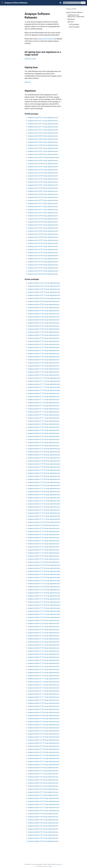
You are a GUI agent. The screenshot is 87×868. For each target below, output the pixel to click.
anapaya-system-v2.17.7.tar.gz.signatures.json (43, 400)
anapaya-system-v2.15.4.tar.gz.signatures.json (43, 541)
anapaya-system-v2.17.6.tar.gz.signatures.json (43, 403)
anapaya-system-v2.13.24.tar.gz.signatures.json (44, 574)
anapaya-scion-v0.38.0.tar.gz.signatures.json (43, 194)
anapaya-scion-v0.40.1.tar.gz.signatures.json (43, 151)
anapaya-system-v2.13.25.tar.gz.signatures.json (44, 571)
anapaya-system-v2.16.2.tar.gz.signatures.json (43, 442)
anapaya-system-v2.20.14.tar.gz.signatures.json (44, 286)
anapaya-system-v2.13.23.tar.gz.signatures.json (44, 577)
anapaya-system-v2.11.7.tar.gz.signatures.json (43, 679)
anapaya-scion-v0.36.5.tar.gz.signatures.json (43, 216)
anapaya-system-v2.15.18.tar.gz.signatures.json (44, 498)
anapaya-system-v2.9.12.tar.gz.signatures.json (43, 758)
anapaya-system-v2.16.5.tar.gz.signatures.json (43, 433)
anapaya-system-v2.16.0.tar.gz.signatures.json (43, 446)
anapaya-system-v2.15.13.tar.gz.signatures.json (44, 513)
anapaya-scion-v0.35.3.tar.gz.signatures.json (43, 253)
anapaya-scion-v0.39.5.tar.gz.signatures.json (43, 173)
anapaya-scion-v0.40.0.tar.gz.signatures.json (43, 154)
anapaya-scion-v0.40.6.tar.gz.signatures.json (43, 136)
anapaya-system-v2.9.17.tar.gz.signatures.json (43, 743)
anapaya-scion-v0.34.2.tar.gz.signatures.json (43, 268)
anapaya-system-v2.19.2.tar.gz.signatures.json (43, 344)
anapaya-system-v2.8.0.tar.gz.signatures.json (43, 841)
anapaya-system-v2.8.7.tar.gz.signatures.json (43, 820)
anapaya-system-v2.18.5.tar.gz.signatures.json (43, 360)
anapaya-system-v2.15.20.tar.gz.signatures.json (44, 492)
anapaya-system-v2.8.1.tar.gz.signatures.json (43, 838)
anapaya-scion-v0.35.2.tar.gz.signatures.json (43, 256)
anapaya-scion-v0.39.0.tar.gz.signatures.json (43, 188)
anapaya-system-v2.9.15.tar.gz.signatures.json (43, 749)
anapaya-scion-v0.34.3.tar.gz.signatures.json (43, 265)
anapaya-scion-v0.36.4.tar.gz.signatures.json (43, 219)
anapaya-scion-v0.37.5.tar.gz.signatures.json (43, 197)
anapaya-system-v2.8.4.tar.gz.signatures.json (43, 829)
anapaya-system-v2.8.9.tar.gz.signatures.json (43, 814)
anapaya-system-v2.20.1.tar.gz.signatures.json (43, 326)
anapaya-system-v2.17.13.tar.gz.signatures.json (44, 381)
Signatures (71, 22)
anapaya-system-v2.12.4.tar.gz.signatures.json (43, 660)
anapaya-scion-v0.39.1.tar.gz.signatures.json (43, 185)
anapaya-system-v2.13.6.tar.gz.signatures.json (43, 630)
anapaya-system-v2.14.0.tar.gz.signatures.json (43, 562)
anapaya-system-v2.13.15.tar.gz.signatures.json (44, 602)
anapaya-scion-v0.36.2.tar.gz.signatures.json (43, 225)
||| (2, 3)
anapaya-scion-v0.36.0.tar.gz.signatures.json (43, 231)
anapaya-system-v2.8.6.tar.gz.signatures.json (43, 823)
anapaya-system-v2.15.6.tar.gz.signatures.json (43, 534)
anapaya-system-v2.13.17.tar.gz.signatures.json (44, 596)
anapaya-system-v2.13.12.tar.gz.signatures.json (44, 611)
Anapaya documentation (46, 39)
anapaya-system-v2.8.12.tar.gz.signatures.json (43, 804)
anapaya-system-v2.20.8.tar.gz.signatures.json (43, 304)
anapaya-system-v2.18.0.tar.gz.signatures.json (43, 375)
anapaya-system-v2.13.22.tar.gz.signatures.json (44, 581)
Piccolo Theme (48, 867)
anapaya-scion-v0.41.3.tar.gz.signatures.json (43, 121)
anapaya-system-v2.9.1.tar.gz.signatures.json (43, 792)
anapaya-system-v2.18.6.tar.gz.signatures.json (43, 357)
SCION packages (74, 24)
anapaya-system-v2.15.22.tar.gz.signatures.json (44, 485)
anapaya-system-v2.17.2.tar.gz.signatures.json (43, 415)
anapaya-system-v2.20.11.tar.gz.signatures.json (44, 295)
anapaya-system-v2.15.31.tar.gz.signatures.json (44, 458)
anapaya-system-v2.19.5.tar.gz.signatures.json (43, 335)
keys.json (28, 82)
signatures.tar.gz (30, 59)
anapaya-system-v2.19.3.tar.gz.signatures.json (43, 341)
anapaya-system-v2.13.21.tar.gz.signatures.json (44, 584)
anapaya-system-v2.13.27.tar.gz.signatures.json (44, 565)
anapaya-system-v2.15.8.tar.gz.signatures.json (43, 528)
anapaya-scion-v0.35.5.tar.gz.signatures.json (43, 246)
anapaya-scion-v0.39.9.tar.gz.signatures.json (43, 160)
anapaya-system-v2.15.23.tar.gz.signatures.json (44, 482)
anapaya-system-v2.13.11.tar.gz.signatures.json (44, 614)
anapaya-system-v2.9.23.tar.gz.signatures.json (43, 725)
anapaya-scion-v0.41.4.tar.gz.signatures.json (43, 118)
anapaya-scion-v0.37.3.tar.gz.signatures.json (43, 203)
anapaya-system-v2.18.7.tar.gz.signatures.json (43, 354)
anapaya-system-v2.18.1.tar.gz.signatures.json (43, 372)
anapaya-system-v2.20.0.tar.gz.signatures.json (43, 329)
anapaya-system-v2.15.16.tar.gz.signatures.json (44, 504)
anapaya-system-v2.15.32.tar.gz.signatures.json (44, 455)
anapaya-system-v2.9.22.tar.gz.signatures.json (43, 728)
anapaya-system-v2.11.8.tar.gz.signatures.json (43, 676)
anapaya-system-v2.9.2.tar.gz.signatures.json (43, 789)
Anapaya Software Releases (16, 3)
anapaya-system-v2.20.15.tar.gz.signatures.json (44, 283)
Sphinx (58, 865)
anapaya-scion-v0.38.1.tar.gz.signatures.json (43, 191)
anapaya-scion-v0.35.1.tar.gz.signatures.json (43, 259)
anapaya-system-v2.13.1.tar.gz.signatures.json (43, 645)
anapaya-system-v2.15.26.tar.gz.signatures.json (44, 473)
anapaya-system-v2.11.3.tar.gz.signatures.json (43, 691)
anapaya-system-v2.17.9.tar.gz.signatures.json (43, 393)
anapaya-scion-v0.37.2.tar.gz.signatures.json (43, 207)
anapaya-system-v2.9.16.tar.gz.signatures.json (43, 746)
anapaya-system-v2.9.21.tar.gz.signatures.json (43, 731)
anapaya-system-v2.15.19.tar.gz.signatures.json (44, 495)
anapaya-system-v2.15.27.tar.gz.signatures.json (44, 470)
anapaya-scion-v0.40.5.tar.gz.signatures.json (43, 139)
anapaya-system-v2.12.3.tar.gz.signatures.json (43, 663)
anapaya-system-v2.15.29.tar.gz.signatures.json (44, 464)
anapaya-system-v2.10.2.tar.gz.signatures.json (43, 709)
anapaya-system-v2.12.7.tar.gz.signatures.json (43, 651)
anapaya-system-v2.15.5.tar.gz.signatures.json (43, 538)
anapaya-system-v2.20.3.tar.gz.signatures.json (43, 320)
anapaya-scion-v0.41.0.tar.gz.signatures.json (43, 130)
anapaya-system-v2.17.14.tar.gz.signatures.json (44, 378)
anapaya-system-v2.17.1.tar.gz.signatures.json (43, 418)
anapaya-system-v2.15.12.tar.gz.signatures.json (44, 516)
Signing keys (71, 19)
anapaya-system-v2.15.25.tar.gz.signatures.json (44, 476)
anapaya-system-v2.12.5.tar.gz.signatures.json (43, 657)
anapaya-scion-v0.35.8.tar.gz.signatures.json (43, 237)
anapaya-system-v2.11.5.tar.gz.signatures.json (43, 685)
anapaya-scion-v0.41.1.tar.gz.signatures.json (43, 127)
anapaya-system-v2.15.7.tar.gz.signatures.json (43, 531)
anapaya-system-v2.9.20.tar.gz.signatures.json (43, 734)
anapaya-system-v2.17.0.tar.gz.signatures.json (43, 421)
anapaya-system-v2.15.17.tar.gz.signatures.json (44, 501)
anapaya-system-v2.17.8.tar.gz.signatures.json (43, 396)
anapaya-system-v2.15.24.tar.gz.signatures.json (44, 479)
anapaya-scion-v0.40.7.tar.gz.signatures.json (43, 133)
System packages (74, 27)
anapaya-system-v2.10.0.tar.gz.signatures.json (43, 712)
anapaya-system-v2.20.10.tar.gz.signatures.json (44, 298)
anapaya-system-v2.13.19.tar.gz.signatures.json (44, 590)
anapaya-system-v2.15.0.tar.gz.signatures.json (43, 553)
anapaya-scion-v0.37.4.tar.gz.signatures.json (43, 200)
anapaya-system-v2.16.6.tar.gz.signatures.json (43, 430)
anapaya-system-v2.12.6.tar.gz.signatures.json (43, 654)
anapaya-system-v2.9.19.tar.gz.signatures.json (43, 737)
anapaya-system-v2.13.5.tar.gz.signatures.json (43, 633)
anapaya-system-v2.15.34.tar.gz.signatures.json (44, 449)
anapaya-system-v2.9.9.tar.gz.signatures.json (43, 768)
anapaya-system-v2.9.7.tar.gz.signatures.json (43, 774)
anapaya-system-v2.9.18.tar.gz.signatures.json (43, 740)
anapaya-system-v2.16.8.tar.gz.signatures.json (43, 424)
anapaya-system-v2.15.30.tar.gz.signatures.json (44, 461)
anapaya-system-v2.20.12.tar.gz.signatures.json (44, 292)
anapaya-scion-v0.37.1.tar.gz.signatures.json (43, 210)
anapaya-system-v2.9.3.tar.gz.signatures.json (43, 786)
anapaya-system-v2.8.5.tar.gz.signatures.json (43, 826)
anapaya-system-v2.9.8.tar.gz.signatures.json (43, 771)
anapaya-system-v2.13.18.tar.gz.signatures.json (44, 593)
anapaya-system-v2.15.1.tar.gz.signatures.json (43, 550)
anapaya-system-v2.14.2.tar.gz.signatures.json (43, 556)
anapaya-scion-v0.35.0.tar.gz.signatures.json (43, 262)
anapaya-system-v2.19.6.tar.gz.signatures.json (43, 332)
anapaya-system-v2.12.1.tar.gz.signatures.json (43, 669)
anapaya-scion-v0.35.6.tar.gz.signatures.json (43, 243)
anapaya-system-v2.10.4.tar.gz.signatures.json (43, 703)
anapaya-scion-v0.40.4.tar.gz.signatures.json (43, 142)
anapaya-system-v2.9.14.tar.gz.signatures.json (43, 752)
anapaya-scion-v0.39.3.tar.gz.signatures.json (43, 179)
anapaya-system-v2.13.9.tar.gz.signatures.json (43, 620)
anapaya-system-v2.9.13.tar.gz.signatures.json (43, 755)
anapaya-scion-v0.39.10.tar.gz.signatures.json (43, 157)
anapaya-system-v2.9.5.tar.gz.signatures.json (43, 780)
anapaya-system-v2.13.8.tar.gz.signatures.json (43, 623)
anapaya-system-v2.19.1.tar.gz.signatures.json (43, 347)
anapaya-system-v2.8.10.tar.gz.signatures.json (43, 811)
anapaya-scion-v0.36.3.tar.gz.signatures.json (43, 222)
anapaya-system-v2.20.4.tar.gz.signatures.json (43, 317)
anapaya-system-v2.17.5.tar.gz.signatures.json (43, 406)
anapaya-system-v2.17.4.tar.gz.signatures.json (43, 409)
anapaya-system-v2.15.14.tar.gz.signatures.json (44, 510)
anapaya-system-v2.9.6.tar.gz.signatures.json (43, 777)
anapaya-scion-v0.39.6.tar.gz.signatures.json (43, 170)
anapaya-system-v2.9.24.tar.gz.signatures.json (43, 722)
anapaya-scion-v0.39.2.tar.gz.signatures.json (43, 182)
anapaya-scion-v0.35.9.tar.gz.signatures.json (43, 234)
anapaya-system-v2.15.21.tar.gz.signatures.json (44, 488)
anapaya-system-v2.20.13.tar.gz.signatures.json (44, 289)
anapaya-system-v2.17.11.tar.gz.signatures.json (44, 387)
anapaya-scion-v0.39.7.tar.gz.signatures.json (43, 167)
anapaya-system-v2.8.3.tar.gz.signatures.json (43, 832)
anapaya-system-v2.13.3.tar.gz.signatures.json (43, 639)
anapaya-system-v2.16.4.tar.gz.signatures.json (43, 436)
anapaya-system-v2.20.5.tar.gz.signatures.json (43, 314)
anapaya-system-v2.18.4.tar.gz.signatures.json (43, 363)
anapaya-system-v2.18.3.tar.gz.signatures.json (43, 366)
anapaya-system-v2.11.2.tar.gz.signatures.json (43, 694)
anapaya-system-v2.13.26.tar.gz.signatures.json (44, 568)
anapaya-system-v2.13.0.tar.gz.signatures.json (43, 648)
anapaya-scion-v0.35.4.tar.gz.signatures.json (43, 249)
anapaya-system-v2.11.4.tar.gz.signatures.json (43, 688)
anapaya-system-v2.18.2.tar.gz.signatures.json (43, 369)
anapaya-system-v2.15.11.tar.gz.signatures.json (44, 519)
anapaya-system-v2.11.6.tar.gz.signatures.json (43, 682)
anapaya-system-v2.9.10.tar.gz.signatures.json (43, 765)
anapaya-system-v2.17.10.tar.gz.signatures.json (44, 390)
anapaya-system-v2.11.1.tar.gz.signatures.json (43, 697)
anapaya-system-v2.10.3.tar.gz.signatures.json (43, 706)
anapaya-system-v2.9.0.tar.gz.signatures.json (43, 795)
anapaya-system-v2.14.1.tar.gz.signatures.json (43, 559)
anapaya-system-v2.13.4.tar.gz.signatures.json (43, 636)
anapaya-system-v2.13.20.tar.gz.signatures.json (44, 587)
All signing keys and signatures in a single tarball (76, 16)
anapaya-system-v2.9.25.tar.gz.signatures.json (43, 719)
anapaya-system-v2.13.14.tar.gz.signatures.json (44, 605)
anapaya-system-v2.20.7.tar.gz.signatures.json (43, 308)
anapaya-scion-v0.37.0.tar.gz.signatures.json (43, 213)
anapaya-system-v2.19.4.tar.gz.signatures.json (43, 338)
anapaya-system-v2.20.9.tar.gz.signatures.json (43, 301)
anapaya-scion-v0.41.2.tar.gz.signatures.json (43, 124)
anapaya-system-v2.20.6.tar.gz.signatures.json (43, 311)
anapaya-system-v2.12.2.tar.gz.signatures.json (43, 666)
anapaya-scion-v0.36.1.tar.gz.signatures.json (43, 228)
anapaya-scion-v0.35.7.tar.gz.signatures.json (43, 240)
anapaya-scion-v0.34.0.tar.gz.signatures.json (43, 274)
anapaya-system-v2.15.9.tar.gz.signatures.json (43, 525)
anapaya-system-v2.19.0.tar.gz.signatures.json (43, 350)
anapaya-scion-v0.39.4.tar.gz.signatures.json (43, 176)
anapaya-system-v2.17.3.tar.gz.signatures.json (43, 412)
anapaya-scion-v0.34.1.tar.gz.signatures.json (43, 271)
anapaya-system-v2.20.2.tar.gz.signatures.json (43, 323)
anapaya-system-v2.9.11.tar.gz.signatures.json (43, 761)
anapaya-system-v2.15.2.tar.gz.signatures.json (43, 547)
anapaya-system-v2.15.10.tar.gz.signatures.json (44, 522)
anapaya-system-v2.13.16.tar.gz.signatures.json (44, 599)
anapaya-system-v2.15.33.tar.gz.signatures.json (44, 452)
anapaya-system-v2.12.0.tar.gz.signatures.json (43, 673)
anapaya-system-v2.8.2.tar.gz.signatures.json (43, 835)
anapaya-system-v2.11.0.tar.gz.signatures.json (43, 700)
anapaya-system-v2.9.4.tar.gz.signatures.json (43, 783)
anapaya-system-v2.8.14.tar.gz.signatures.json (43, 798)
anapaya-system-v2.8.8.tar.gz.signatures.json (43, 817)
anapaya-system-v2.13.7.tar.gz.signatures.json (43, 627)
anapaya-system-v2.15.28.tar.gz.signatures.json (44, 467)
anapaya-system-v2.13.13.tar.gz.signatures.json (44, 608)
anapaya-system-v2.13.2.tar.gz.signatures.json (43, 642)
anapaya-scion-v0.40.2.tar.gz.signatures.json (43, 148)
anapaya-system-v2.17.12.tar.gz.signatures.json (44, 384)
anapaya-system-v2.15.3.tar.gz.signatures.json (43, 544)
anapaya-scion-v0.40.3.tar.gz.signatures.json (43, 145)
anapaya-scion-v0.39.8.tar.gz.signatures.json (43, 164)
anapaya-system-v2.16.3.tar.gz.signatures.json (43, 439)
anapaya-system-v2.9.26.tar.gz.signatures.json (43, 715)
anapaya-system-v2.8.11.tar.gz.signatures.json (43, 807)
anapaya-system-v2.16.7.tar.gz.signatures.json (43, 427)
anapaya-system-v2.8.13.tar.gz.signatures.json (43, 801)
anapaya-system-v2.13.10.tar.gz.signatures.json (44, 617)
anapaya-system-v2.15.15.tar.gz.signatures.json (44, 507)
